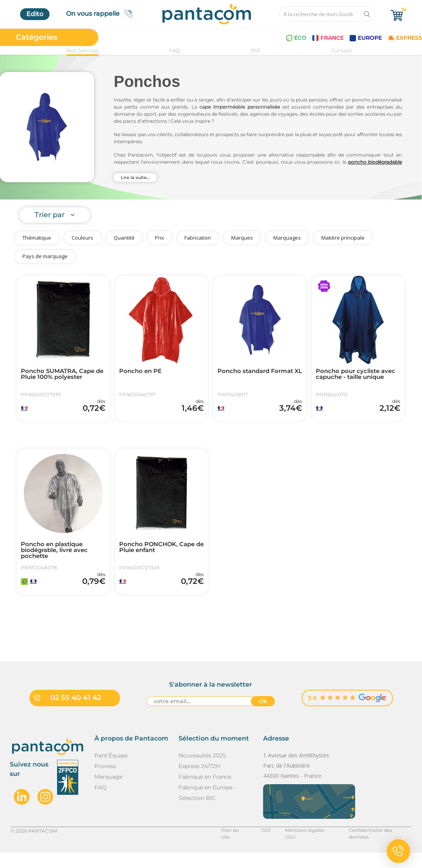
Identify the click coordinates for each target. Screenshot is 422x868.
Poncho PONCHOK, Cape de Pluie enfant (160, 556)
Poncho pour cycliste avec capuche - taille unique (350, 378)
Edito (35, 14)
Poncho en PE (142, 372)
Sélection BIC (197, 813)
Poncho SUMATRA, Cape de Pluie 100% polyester (61, 375)
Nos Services (82, 50)
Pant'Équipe (111, 770)
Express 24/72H (199, 781)
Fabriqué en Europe (205, 802)
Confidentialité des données (379, 846)
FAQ (175, 50)
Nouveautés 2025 (202, 770)
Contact (342, 50)
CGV (262, 846)
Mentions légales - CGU (307, 846)
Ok (263, 717)
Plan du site (232, 846)
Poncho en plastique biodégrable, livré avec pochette (58, 559)
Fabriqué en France (205, 792)
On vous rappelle (102, 14)
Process (105, 781)
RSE (256, 50)
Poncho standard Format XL (259, 375)
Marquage (108, 792)
